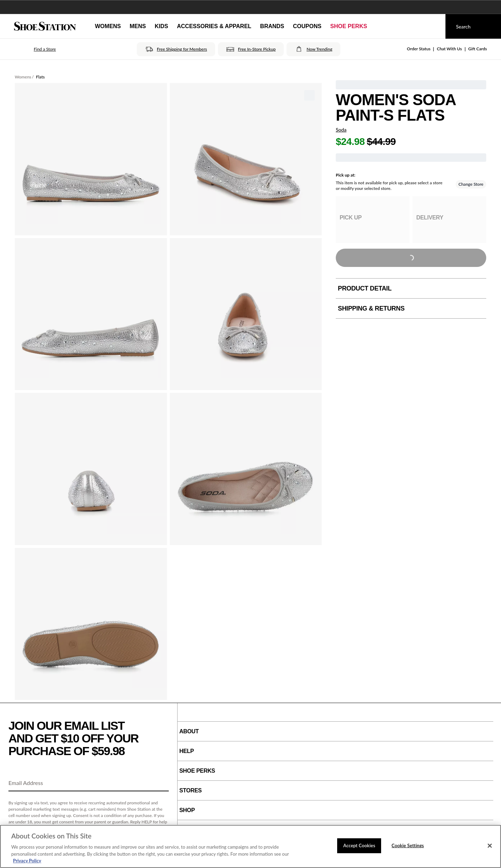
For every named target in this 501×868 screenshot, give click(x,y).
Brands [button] (272, 26)
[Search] (473, 26)
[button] (35, 49)
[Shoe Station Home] (45, 26)
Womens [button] (108, 26)
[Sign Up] (161, 783)
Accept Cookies (359, 845)
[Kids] (161, 26)
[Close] (490, 846)
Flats (40, 77)
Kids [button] (161, 26)
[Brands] (272, 26)
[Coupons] (307, 26)
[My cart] (433, 26)
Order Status (419, 49)
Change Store (471, 184)
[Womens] (108, 26)
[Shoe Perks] (349, 26)
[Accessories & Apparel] (214, 26)
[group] (373, 220)
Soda (341, 130)
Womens (23, 77)
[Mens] (138, 26)
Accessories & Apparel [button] (214, 26)
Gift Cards (478, 49)
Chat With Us (449, 49)
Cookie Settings (408, 845)
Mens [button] (138, 26)
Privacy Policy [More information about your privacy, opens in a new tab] (27, 861)
